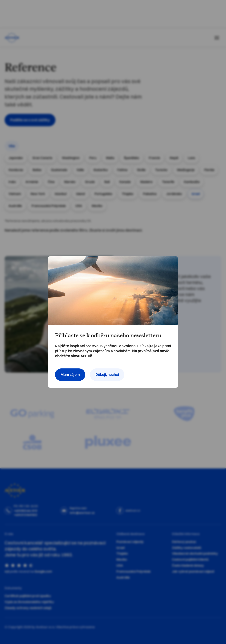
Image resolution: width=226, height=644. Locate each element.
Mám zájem (70, 374)
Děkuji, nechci (107, 374)
